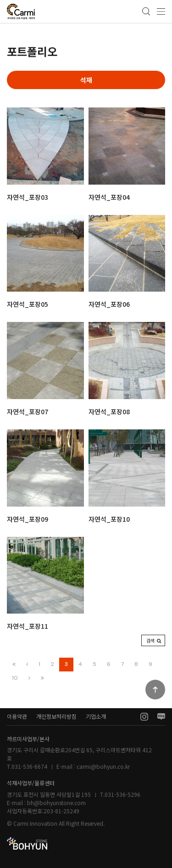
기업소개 (96, 716)
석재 (86, 80)
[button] (153, 640)
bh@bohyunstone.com (56, 803)
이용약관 (17, 716)
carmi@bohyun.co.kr (103, 766)
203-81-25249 (61, 811)
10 (15, 678)
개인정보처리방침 (56, 716)
